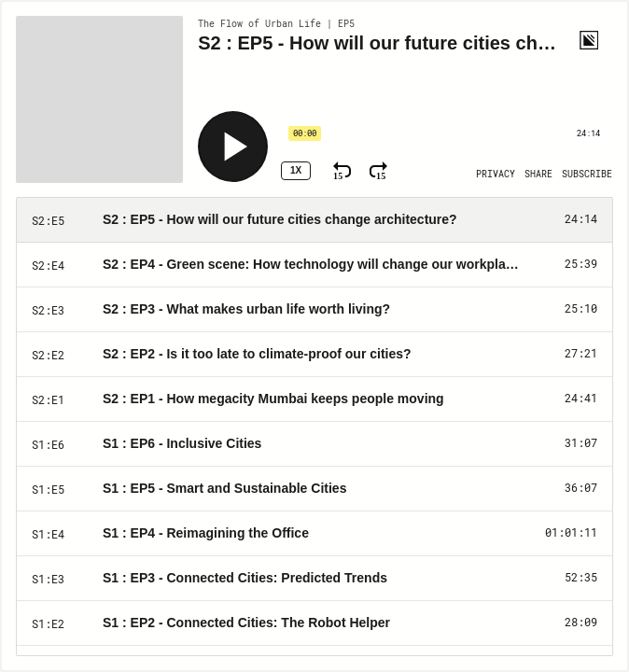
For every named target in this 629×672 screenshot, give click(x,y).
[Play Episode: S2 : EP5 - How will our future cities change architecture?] (314, 220)
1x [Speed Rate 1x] (296, 170)
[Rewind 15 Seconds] (342, 171)
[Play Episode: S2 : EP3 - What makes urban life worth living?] (314, 310)
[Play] (233, 147)
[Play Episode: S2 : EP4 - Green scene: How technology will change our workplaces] (314, 265)
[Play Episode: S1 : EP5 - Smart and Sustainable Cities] (314, 489)
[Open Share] (538, 175)
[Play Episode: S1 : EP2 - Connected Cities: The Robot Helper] (314, 623)
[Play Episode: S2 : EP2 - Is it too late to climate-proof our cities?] (314, 355)
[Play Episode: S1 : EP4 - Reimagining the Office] (314, 534)
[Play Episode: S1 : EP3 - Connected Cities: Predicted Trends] (314, 579)
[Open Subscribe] (587, 175)
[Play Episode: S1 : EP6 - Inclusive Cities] (314, 444)
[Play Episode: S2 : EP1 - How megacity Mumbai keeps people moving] (314, 399)
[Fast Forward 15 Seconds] (378, 171)
